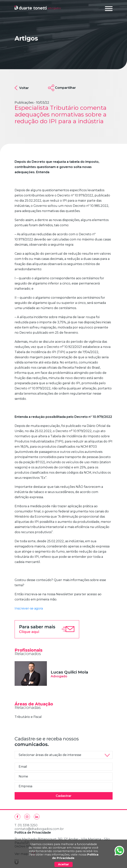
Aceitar (63, 864)
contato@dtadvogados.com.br (39, 829)
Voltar (22, 88)
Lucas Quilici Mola (69, 672)
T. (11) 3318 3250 (26, 825)
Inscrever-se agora (29, 608)
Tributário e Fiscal (28, 717)
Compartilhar (65, 88)
